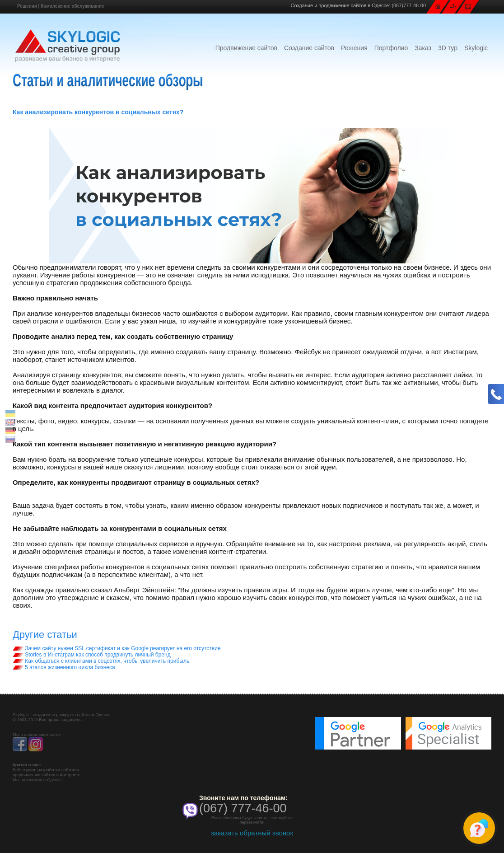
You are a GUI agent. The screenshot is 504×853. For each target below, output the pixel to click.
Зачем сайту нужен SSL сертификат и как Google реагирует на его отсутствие (117, 648)
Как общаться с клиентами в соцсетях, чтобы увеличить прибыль (101, 661)
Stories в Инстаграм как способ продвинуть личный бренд (92, 655)
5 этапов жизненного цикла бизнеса (64, 667)
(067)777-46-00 (409, 5)
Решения (27, 6)
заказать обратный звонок (252, 833)
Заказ (423, 48)
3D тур (448, 48)
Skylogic (476, 48)
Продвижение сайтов (246, 48)
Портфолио (391, 48)
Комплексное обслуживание (72, 6)
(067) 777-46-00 (243, 808)
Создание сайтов (309, 48)
